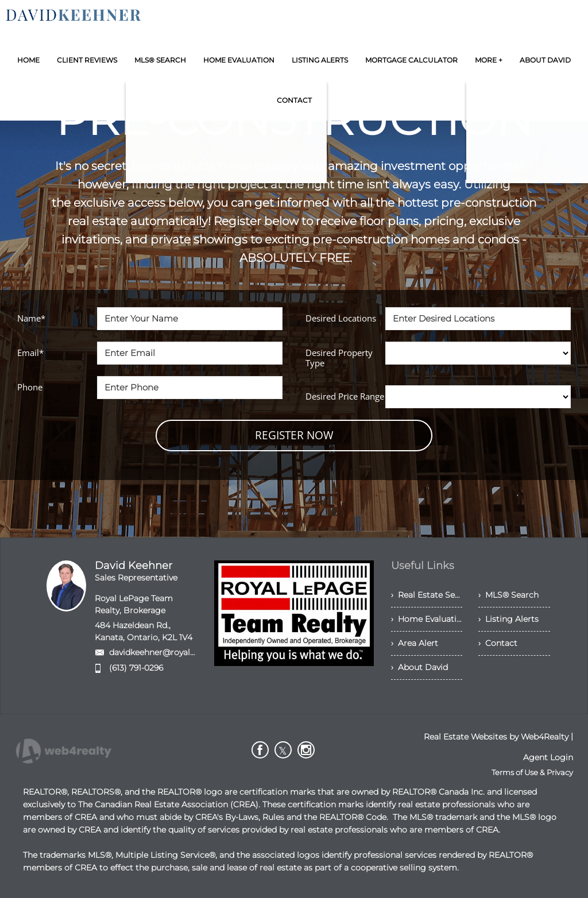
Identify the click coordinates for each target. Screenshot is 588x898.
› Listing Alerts (508, 619)
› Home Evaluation (427, 619)
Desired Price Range (345, 396)
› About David (419, 667)
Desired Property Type (339, 358)
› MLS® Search (508, 595)
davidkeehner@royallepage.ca (169, 652)
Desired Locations (341, 318)
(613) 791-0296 (136, 668)
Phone (30, 387)
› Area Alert (415, 643)
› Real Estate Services (427, 595)
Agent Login (548, 757)
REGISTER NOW (294, 435)
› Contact (498, 643)
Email (30, 353)
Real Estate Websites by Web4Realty (496, 737)
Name (31, 318)
